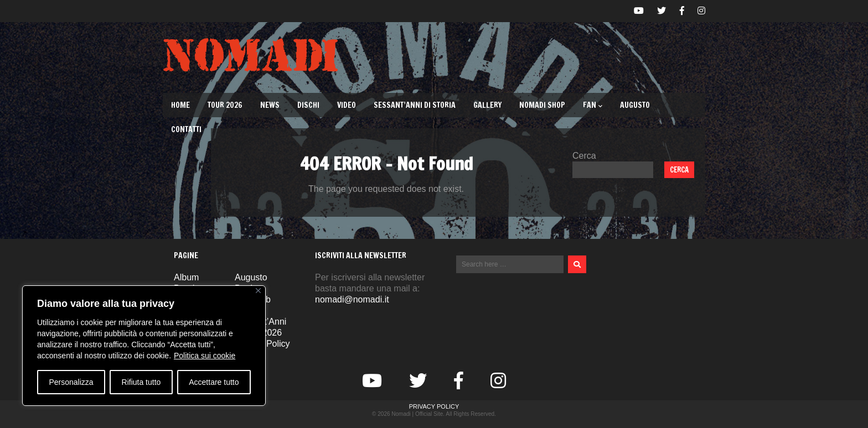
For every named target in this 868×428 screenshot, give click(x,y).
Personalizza (71, 382)
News (270, 105)
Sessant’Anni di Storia (415, 105)
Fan (593, 105)
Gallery (487, 105)
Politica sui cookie (205, 356)
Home (180, 105)
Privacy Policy (434, 406)
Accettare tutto (214, 382)
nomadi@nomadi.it (352, 299)
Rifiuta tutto (141, 382)
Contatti (186, 129)
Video (347, 105)
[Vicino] (258, 291)
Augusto (635, 105)
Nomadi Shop (542, 105)
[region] (144, 346)
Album (186, 277)
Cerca (584, 156)
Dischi (308, 105)
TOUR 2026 (225, 105)
